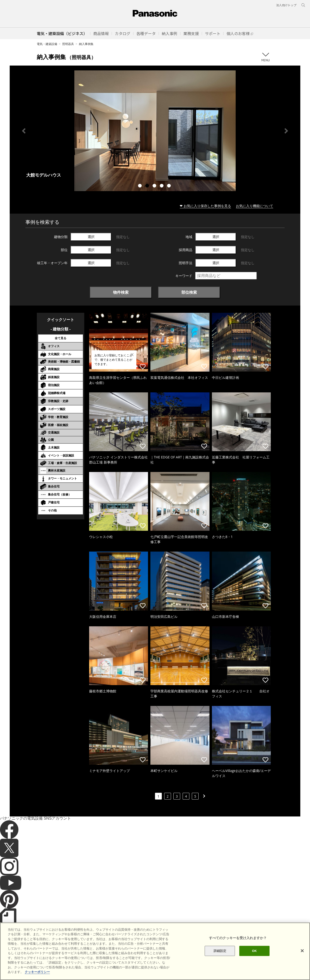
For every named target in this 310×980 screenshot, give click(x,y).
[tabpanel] (155, 131)
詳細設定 (220, 951)
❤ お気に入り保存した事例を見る (205, 206)
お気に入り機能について (255, 206)
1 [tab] (140, 186)
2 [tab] (148, 186)
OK (254, 951)
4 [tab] (162, 186)
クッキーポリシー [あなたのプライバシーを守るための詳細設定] (37, 972)
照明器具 (68, 44)
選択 (91, 237)
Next (286, 131)
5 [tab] (170, 186)
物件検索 (121, 292)
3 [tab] (155, 186)
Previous (24, 131)
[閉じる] (302, 951)
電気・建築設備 (47, 44)
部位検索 (189, 292)
